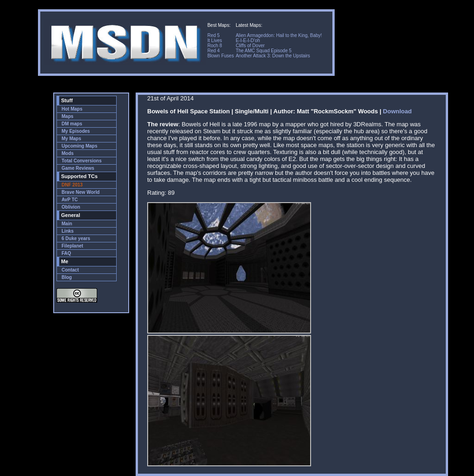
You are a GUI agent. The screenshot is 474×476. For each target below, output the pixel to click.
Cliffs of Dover (250, 46)
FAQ (66, 253)
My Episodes (76, 131)
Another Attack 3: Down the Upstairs (273, 56)
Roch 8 (215, 46)
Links (68, 231)
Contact (70, 270)
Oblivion (71, 207)
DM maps (72, 124)
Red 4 (214, 51)
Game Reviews (78, 168)
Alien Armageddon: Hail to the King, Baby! (279, 35)
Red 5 (214, 35)
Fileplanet (72, 246)
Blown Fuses (221, 56)
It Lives (215, 40)
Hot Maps (72, 109)
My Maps (71, 139)
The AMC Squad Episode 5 (264, 51)
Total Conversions (82, 161)
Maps (68, 116)
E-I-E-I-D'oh (248, 40)
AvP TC (70, 200)
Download (397, 111)
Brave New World (81, 192)
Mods (68, 153)
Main (67, 224)
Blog (67, 277)
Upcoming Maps (79, 146)
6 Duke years (76, 238)
